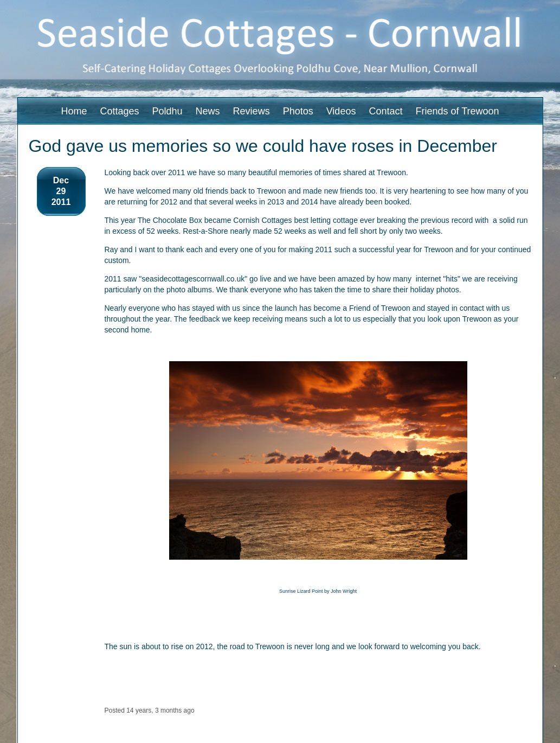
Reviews (252, 111)
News (208, 111)
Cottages (119, 111)
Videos (341, 111)
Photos (298, 111)
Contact (385, 111)
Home (74, 111)
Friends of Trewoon (457, 111)
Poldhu (168, 111)
